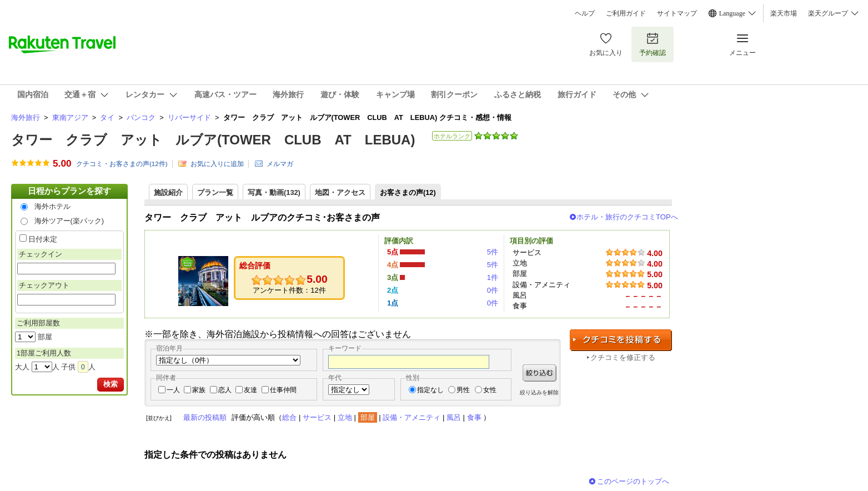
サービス (317, 417)
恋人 (225, 390)
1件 (493, 277)
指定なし (430, 390)
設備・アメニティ (412, 417)
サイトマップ (677, 13)
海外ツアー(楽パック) (69, 221)
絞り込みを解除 (539, 392)
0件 (493, 290)
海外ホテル (52, 206)
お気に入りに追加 (217, 164)
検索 (111, 384)
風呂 (454, 417)
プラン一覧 (215, 192)
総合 (289, 417)
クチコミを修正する (623, 357)
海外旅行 (26, 117)
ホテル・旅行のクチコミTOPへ (627, 217)
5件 (493, 252)
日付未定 (43, 239)
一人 (173, 390)
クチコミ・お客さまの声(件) (122, 164)
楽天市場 (784, 13)
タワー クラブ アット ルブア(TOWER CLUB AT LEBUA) (213, 140)
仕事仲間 (283, 390)
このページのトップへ (633, 481)
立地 (345, 417)
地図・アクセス (340, 192)
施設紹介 (168, 192)
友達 (250, 390)
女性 (490, 390)
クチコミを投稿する (621, 340)
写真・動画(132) (274, 192)
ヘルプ (585, 13)
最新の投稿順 (205, 417)
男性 (463, 390)
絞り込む (540, 373)
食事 (474, 417)
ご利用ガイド (626, 13)
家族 (199, 390)
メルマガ (280, 164)
